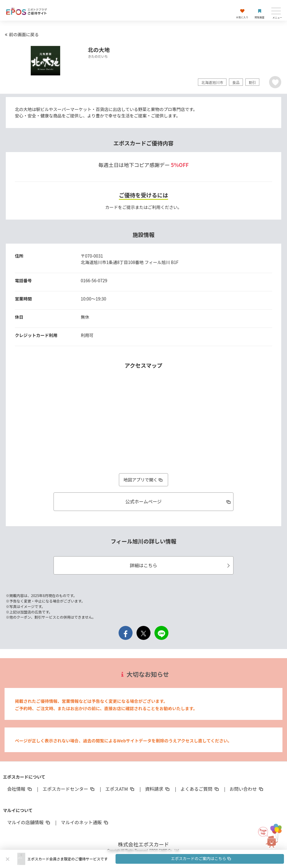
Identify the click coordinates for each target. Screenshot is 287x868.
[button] (156, 859)
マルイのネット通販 (85, 822)
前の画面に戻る (21, 34)
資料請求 (158, 789)
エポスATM (120, 789)
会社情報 (20, 789)
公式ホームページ (178, 501)
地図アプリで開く (143, 480)
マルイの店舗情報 (29, 822)
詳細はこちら (181, 565)
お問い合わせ (247, 789)
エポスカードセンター (69, 789)
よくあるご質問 (200, 789)
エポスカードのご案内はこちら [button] (201, 858)
